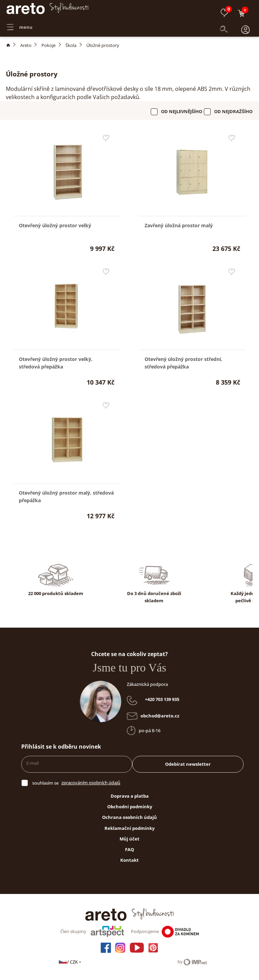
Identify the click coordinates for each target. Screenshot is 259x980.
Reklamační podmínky (129, 828)
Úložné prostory (103, 45)
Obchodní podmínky (130, 807)
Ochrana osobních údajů (129, 817)
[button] (245, 24)
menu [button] (20, 24)
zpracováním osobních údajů (91, 783)
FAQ (129, 849)
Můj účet (129, 839)
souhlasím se (45, 783)
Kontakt (129, 860)
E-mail (33, 763)
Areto (26, 45)
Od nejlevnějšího (182, 111)
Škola (71, 45)
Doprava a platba (130, 796)
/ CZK (70, 962)
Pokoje (48, 45)
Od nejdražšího (233, 111)
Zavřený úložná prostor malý (179, 225)
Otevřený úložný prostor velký (55, 225)
